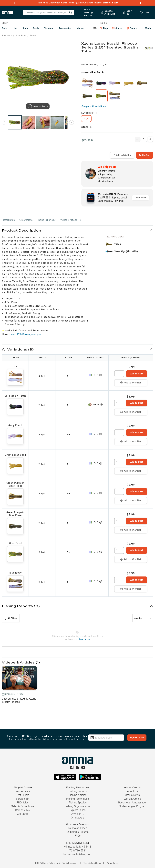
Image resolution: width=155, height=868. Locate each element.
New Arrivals (23, 791)
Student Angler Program (132, 806)
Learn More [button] (140, 197)
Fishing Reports (78, 791)
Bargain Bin (23, 799)
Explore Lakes (77, 810)
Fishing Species (78, 803)
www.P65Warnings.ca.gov (26, 334)
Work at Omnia (132, 799)
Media (147, 28)
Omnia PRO (78, 814)
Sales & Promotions (23, 806)
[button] (77, 230)
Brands (132, 28)
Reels (36, 28)
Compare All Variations (94, 106)
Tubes (33, 36)
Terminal (49, 28)
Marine (80, 28)
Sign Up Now (106, 740)
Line (15, 28)
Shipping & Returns (78, 832)
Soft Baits (21, 36)
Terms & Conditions (92, 863)
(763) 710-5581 (77, 851)
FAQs (77, 836)
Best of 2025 (23, 810)
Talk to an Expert (78, 828)
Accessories (65, 28)
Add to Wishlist (122, 155)
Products (7, 36)
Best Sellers (23, 795)
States (117, 28)
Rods (25, 28)
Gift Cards (23, 814)
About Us (132, 791)
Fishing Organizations (77, 806)
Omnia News (132, 795)
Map (104, 28)
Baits (5, 28)
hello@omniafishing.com (77, 854)
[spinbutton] (119, 374)
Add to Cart (145, 155)
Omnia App (77, 818)
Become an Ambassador (132, 803)
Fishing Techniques (77, 799)
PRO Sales (23, 803)
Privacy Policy (112, 863)
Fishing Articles (78, 795)
